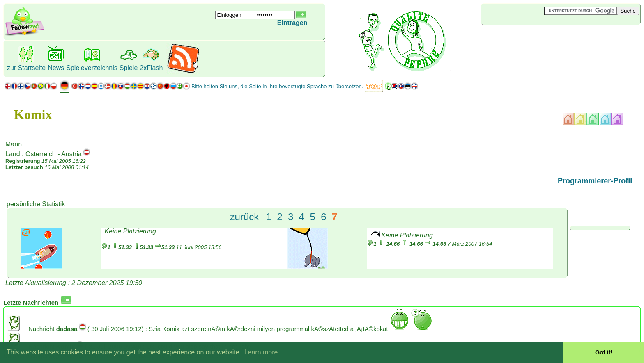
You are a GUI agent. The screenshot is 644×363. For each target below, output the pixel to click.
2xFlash (151, 68)
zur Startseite (26, 68)
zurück (245, 217)
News (56, 68)
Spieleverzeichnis (92, 68)
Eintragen (292, 23)
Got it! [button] (604, 352)
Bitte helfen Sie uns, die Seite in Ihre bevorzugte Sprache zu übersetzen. (277, 86)
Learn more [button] (261, 352)
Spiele (129, 68)
